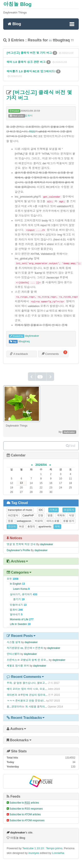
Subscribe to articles (24, 803)
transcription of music (20, 510)
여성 (21, 527)
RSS (32, 132)
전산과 (12, 527)
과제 (57, 527)
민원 (41, 516)
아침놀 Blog (17, 4)
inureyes (34, 853)
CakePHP (28, 516)
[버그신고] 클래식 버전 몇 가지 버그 (30, 53)
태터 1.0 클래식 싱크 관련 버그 (27, 62)
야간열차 (13, 516)
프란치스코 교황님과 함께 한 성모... (27, 660)
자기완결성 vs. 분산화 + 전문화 (25, 648)
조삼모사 (69, 510)
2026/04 (41, 465)
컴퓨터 (29, 116)
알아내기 (16, 615)
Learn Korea (21, 589)
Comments (50, 354)
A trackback (19, 354)
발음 (50, 516)
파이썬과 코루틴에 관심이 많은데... (27, 695)
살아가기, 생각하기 (24, 594)
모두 (13, 579)
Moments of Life (22, 619)
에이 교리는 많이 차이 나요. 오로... (27, 689)
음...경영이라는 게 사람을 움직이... (27, 707)
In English (17, 584)
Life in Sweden (20, 624)
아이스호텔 (53, 521)
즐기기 (19, 599)
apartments (45, 527)
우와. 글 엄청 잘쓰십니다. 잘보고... (27, 683)
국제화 (61, 516)
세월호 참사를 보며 (18, 666)
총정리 (31, 527)
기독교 (53, 510)
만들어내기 (18, 605)
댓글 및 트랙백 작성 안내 (21, 544)
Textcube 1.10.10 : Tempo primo (42, 848)
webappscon (24, 521)
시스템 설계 (14, 642)
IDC (41, 510)
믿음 (11, 521)
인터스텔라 (13, 654)
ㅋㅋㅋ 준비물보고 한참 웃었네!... (26, 701)
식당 (71, 516)
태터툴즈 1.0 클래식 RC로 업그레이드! (31, 71)
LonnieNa (58, 853)
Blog (14, 24)
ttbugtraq (24, 341)
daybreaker (32, 336)
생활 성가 (69, 521)
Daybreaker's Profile (18, 550)
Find (71, 446)
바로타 (39, 521)
